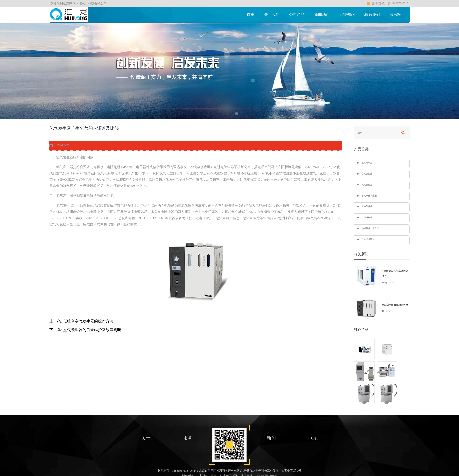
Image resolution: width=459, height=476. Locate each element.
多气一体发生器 (369, 196)
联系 (313, 438)
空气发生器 (367, 174)
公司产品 (297, 15)
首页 (251, 15)
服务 (188, 438)
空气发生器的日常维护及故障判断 (92, 330)
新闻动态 (322, 15)
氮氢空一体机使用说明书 (395, 305)
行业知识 (347, 15)
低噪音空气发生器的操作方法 (88, 321)
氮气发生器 (367, 185)
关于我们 (272, 15)
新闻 (271, 438)
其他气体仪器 (368, 206)
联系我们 (372, 15)
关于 (146, 438)
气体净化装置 (368, 239)
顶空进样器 (367, 218)
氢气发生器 (367, 163)
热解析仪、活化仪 (370, 228)
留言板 (395, 15)
